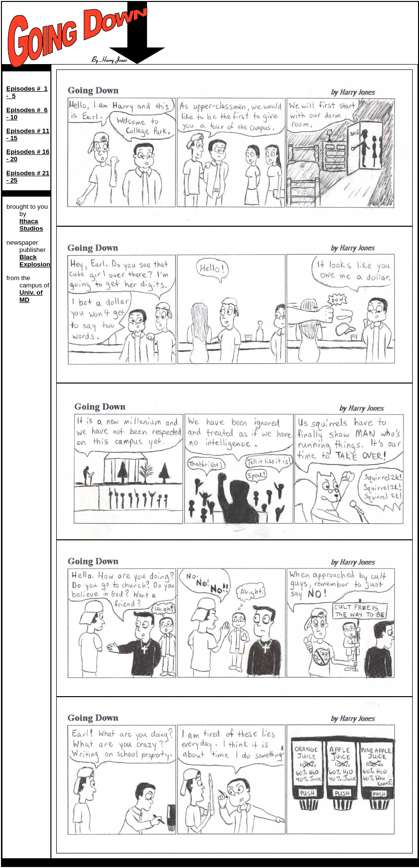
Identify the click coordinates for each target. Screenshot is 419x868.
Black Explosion (35, 261)
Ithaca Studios (31, 225)
